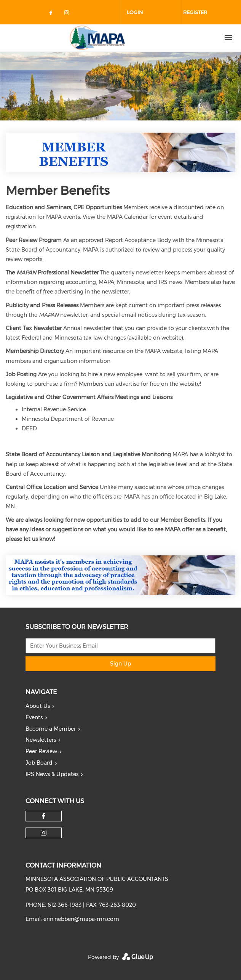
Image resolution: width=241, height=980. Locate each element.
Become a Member (51, 729)
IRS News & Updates (52, 774)
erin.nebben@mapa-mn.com (81, 919)
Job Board (39, 763)
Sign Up (121, 664)
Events (34, 717)
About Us (38, 706)
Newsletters (41, 740)
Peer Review (41, 751)
